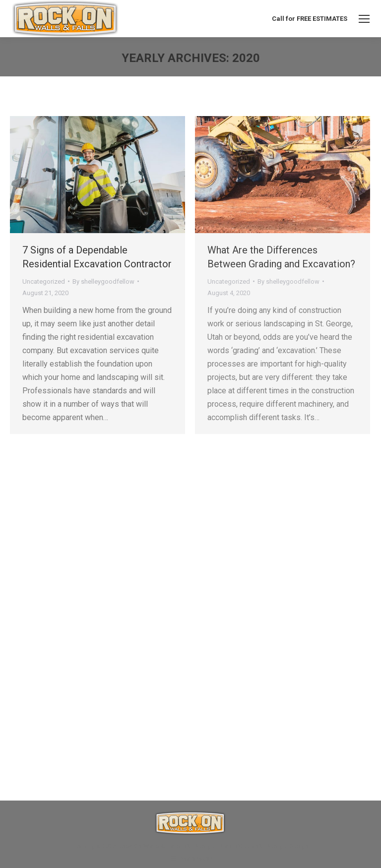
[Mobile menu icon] (364, 19)
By (103, 281)
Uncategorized (44, 281)
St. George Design (283, 846)
